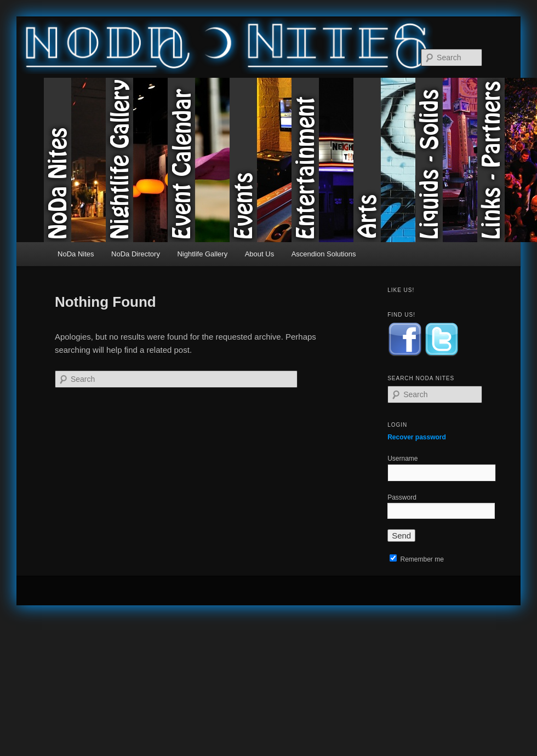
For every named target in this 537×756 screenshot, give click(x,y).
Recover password (417, 437)
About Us (259, 254)
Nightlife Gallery (137, 160)
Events (261, 160)
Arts (384, 160)
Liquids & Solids (446, 160)
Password (402, 497)
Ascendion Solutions (324, 254)
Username (402, 459)
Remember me (417, 559)
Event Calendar (199, 160)
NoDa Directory (136, 254)
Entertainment (322, 160)
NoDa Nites (75, 160)
